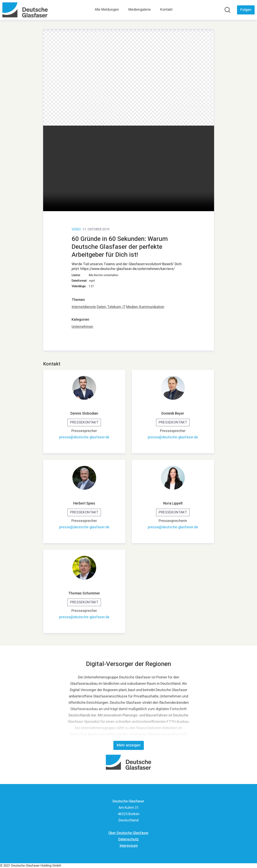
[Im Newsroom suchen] (228, 10)
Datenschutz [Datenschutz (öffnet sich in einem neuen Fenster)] (128, 839)
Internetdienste (84, 307)
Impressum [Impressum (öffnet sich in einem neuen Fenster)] (129, 846)
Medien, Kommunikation (145, 307)
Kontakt (166, 10)
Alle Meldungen (107, 10)
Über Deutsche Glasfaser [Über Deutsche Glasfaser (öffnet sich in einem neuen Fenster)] (128, 833)
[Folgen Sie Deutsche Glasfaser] (246, 10)
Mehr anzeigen (129, 745)
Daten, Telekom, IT (111, 307)
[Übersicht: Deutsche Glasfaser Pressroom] (25, 10)
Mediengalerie (140, 10)
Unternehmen (82, 327)
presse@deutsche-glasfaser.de (84, 437)
